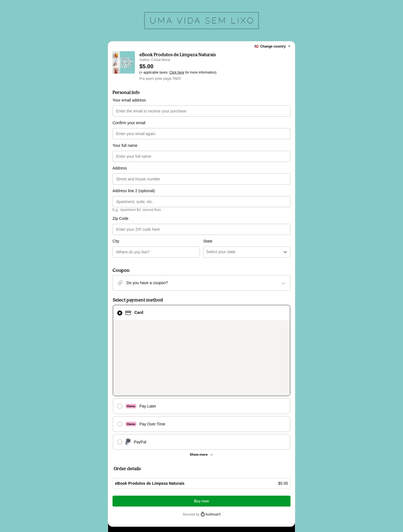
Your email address (129, 100)
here (168, 496)
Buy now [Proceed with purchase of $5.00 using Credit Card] (201, 413)
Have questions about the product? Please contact (152, 446)
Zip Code (120, 218)
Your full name (125, 145)
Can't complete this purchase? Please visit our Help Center (159, 455)
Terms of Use (250, 486)
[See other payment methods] (201, 366)
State (208, 218)
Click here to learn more (181, 475)
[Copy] (157, 466)
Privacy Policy (273, 486)
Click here (177, 72)
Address (120, 168)
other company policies (138, 491)
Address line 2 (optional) (134, 191)
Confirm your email (129, 123)
